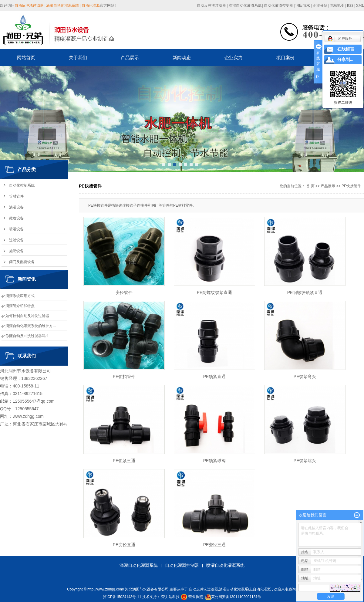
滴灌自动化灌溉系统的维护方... (31, 326)
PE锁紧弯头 (305, 377)
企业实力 (234, 57)
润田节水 (303, 5)
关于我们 (78, 57)
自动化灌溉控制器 (278, 5)
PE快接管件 (351, 186)
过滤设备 (16, 240)
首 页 (310, 186)
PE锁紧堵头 (305, 461)
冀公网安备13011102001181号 (236, 597)
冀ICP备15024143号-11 (122, 597)
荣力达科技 (170, 597)
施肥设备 (16, 251)
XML (360, 5)
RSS (350, 5)
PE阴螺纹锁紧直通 (215, 293)
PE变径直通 (124, 545)
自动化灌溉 (262, 589)
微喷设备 (16, 218)
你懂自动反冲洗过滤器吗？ (27, 336)
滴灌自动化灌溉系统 (245, 5)
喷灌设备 (16, 229)
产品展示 (130, 57)
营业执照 (196, 597)
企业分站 (320, 5)
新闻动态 (182, 57)
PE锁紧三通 (124, 461)
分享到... (345, 60)
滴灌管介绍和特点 (20, 306)
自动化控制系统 (22, 185)
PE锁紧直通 (215, 377)
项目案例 (285, 57)
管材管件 (16, 196)
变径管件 (124, 293)
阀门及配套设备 (22, 262)
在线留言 (346, 49)
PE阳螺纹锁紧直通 (305, 293)
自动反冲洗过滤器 (211, 5)
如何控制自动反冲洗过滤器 (27, 316)
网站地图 (337, 5)
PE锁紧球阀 (215, 461)
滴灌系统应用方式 (20, 296)
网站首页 (26, 57)
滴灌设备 (16, 207)
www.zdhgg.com (28, 416)
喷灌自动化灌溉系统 (225, 565)
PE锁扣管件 (124, 377)
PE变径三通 (215, 545)
